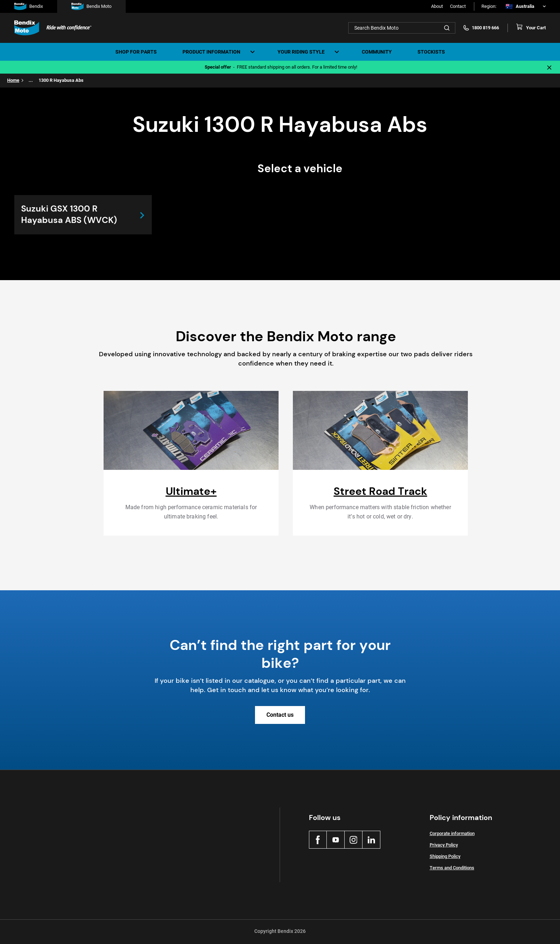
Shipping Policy (445, 857)
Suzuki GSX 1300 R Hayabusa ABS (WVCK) (71, 215)
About (437, 6)
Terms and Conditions (452, 868)
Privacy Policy (444, 846)
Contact (458, 6)
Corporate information (452, 834)
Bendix (29, 6)
